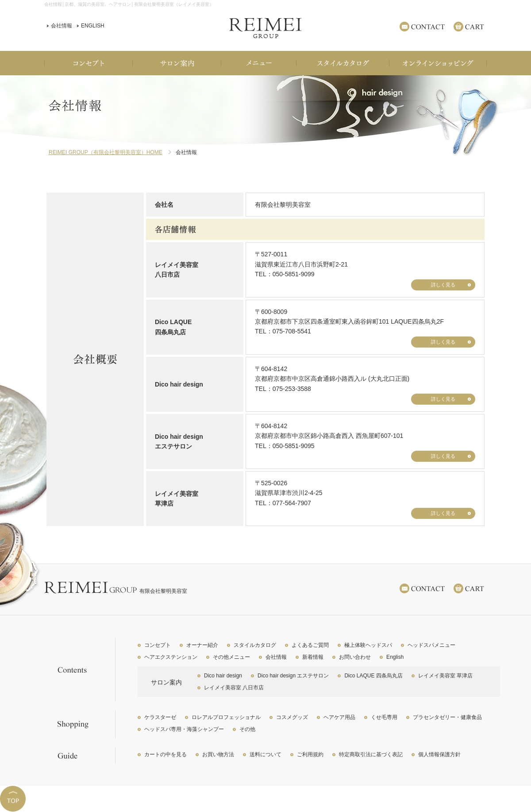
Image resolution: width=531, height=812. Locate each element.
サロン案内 (166, 682)
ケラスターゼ (160, 717)
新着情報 (313, 657)
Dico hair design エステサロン (293, 676)
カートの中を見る (165, 754)
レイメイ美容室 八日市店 (234, 688)
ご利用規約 (310, 754)
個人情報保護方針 (439, 754)
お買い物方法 (218, 754)
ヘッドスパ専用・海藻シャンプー (184, 729)
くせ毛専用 (384, 717)
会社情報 (62, 26)
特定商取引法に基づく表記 (371, 754)
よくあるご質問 (310, 645)
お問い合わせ (355, 657)
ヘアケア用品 (339, 717)
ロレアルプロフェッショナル (226, 717)
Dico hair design (223, 676)
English (395, 657)
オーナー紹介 (202, 645)
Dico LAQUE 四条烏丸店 (373, 676)
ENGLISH (93, 26)
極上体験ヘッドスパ (368, 645)
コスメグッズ (292, 717)
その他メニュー (231, 657)
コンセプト (158, 645)
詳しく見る (443, 285)
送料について (265, 754)
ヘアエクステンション (171, 657)
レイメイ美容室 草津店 (445, 676)
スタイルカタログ (255, 645)
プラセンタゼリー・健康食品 (447, 717)
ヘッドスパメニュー (431, 645)
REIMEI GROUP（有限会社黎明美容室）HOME (106, 152)
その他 (247, 729)
